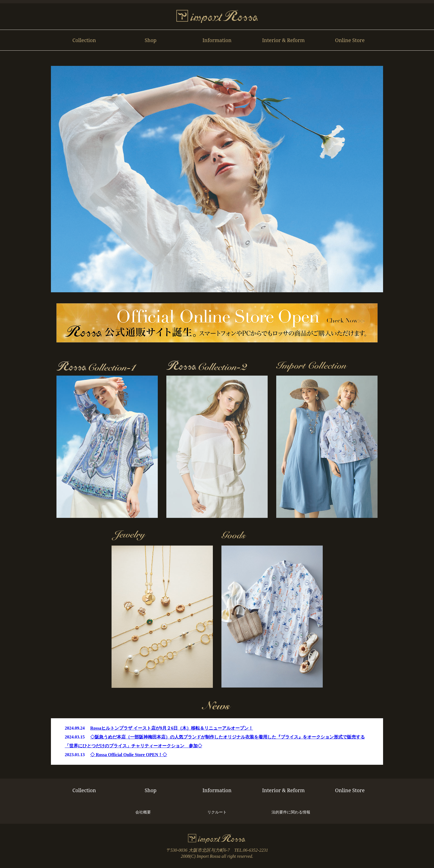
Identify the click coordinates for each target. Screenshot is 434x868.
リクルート (217, 812)
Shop (151, 40)
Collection (84, 40)
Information (217, 40)
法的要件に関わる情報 (291, 812)
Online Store (350, 40)
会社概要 (143, 812)
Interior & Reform (283, 40)
